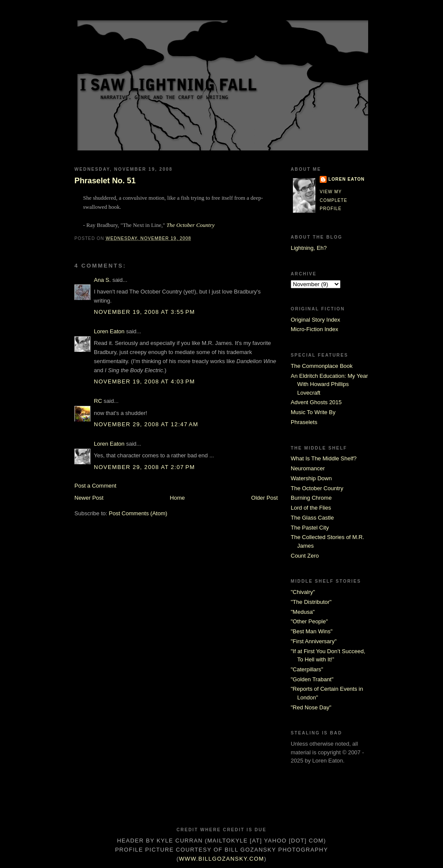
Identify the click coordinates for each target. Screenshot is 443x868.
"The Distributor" (311, 602)
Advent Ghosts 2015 (316, 402)
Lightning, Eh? (309, 248)
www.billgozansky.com (222, 859)
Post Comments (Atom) (138, 513)
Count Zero (305, 556)
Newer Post (89, 498)
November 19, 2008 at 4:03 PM (144, 381)
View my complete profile (334, 200)
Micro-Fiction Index (315, 329)
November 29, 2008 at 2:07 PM (144, 467)
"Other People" (309, 621)
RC (98, 401)
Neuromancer (308, 468)
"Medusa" (303, 612)
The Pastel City (310, 528)
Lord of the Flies (311, 508)
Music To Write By (313, 412)
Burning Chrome (311, 498)
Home (178, 498)
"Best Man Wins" (312, 631)
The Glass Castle (312, 518)
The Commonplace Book (322, 366)
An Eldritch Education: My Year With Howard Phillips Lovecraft (329, 384)
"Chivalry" (303, 592)
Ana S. (102, 280)
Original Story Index (315, 320)
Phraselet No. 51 (105, 181)
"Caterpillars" (307, 669)
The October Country (191, 225)
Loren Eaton (109, 331)
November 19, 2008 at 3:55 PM (144, 312)
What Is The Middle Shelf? (324, 458)
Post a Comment (95, 486)
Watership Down (311, 478)
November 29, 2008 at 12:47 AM (146, 424)
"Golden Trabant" (312, 679)
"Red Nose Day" (311, 707)
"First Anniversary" (314, 641)
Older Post (265, 498)
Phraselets (304, 422)
